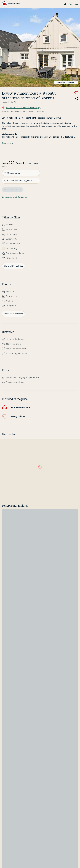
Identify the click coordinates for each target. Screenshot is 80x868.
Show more (8, 143)
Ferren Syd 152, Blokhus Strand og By (21, 108)
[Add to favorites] (76, 93)
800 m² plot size (13, 244)
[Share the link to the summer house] (76, 99)
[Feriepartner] (11, 4)
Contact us (22, 197)
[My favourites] (71, 4)
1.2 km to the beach (15, 339)
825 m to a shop (13, 344)
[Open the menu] (77, 4)
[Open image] (40, 47)
